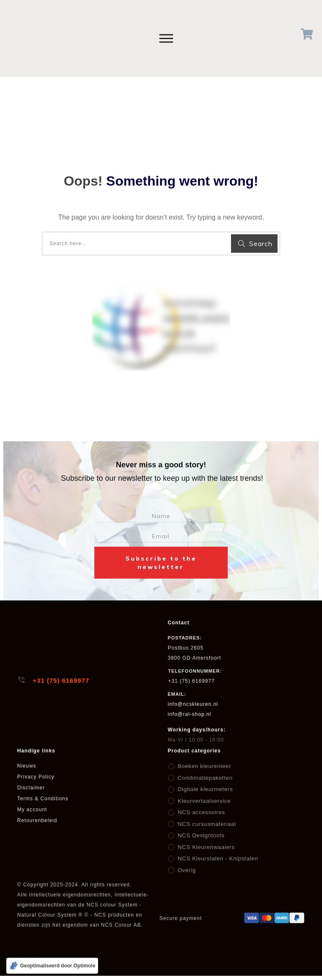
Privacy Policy (36, 777)
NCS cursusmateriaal (205, 824)
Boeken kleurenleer (203, 766)
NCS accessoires (200, 812)
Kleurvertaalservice (203, 801)
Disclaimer (31, 788)
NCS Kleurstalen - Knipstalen (216, 859)
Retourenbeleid (37, 820)
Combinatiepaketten (204, 778)
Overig (186, 870)
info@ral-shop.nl (190, 714)
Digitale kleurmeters (204, 789)
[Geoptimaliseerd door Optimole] (52, 966)
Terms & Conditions (43, 799)
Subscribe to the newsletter (161, 563)
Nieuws (27, 766)
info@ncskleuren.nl (193, 704)
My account (32, 810)
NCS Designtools (200, 836)
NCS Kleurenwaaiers (204, 847)
